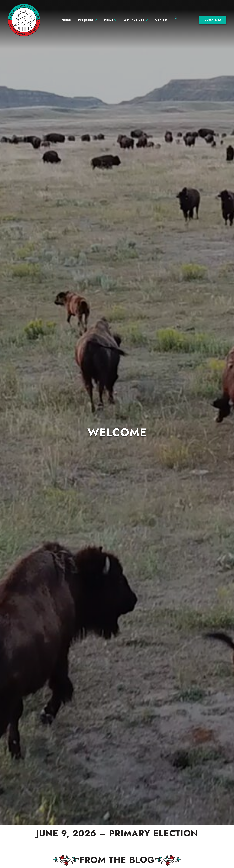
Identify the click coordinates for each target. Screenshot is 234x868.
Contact (161, 20)
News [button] (109, 20)
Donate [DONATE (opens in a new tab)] (213, 20)
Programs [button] (86, 20)
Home (66, 20)
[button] (176, 18)
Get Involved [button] (134, 20)
